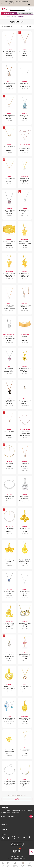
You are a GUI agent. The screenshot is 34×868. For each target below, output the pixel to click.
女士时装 (8, 16)
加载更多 (17, 799)
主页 (3, 16)
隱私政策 (13, 857)
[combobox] (17, 9)
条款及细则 (20, 857)
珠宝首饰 (14, 16)
